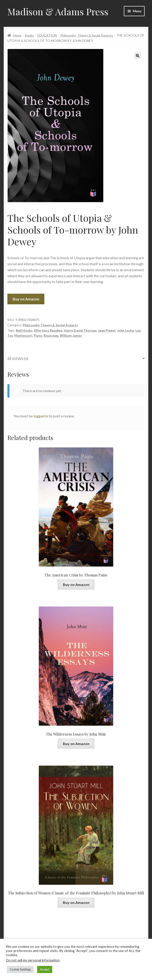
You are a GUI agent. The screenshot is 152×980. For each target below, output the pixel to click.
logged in (41, 416)
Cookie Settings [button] (20, 969)
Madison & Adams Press (58, 11)
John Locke (126, 330)
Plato (38, 335)
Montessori (23, 335)
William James (71, 335)
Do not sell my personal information (33, 960)
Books (29, 35)
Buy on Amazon (26, 299)
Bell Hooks (24, 330)
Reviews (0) (18, 359)
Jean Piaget (107, 330)
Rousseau (51, 335)
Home (17, 35)
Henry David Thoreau (80, 330)
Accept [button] (45, 969)
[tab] (76, 359)
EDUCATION (47, 35)
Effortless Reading (48, 330)
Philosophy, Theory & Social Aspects (87, 35)
